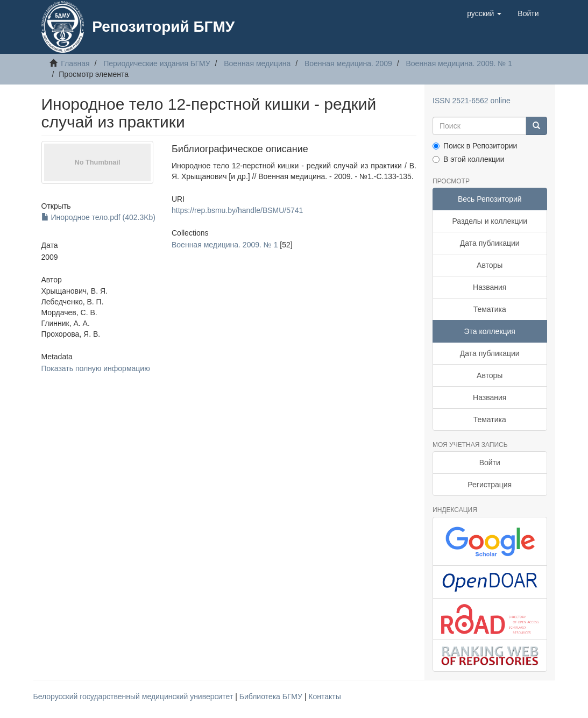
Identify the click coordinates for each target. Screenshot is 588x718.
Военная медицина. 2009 (348, 63)
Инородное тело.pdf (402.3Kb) (99, 217)
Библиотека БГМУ (272, 696)
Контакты (324, 696)
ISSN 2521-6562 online (472, 101)
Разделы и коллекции (490, 221)
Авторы (490, 265)
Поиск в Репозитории (475, 146)
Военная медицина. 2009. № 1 (459, 63)
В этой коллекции (468, 159)
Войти (490, 463)
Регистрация (490, 485)
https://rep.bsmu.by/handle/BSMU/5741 (237, 210)
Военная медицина (257, 63)
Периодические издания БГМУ (157, 63)
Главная (75, 63)
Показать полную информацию (96, 368)
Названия (490, 287)
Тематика (490, 309)
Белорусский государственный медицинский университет (134, 696)
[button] (484, 13)
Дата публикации (490, 243)
